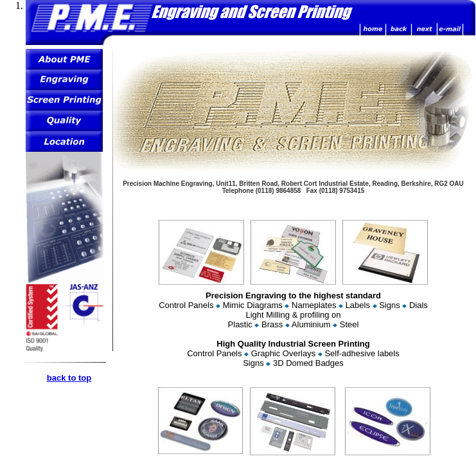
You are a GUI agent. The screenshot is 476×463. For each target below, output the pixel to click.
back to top (69, 378)
